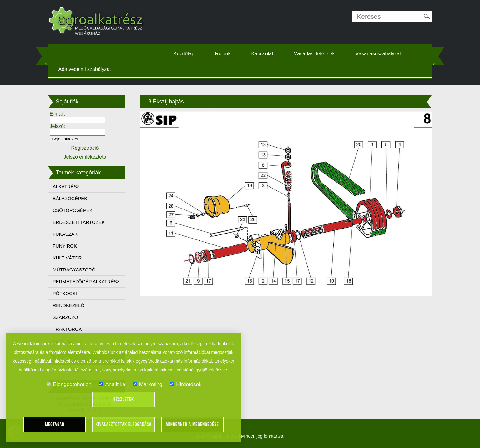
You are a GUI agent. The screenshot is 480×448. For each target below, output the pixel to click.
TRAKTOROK (67, 329)
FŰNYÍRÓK (65, 246)
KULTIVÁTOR (67, 258)
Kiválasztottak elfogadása (123, 425)
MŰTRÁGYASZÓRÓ (74, 270)
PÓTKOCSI (65, 293)
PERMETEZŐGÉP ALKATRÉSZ (86, 282)
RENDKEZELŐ (69, 305)
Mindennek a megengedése (192, 425)
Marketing (148, 384)
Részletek (124, 400)
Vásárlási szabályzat (378, 54)
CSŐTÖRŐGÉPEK (73, 210)
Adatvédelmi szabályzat (85, 69)
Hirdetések (186, 384)
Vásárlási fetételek (314, 54)
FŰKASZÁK (65, 234)
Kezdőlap (184, 54)
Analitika (112, 384)
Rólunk (223, 54)
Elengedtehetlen (69, 384)
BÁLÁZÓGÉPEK (70, 198)
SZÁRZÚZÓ (66, 317)
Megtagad (55, 425)
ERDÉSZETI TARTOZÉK (79, 222)
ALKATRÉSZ (66, 186)
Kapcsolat (262, 54)
